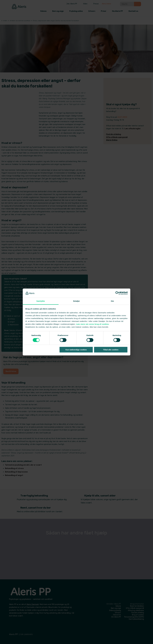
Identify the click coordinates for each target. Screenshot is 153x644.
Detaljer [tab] (76, 301)
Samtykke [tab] (41, 301)
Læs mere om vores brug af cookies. (93, 324)
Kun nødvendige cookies (76, 350)
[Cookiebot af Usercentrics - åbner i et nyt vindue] (117, 293)
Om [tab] (112, 301)
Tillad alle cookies (111, 350)
